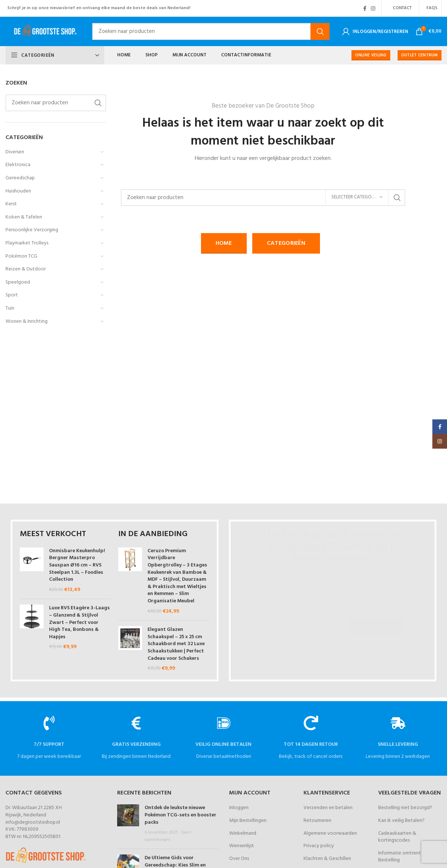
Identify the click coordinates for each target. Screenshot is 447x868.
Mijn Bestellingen (248, 821)
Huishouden (18, 191)
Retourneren (317, 821)
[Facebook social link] (365, 8)
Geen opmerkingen (168, 836)
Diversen (15, 152)
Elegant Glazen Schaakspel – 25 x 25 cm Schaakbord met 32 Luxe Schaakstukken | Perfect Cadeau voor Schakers (176, 644)
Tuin (10, 308)
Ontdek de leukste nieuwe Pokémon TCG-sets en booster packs (180, 815)
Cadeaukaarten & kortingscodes (397, 837)
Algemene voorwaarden (330, 833)
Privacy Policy (385, 600)
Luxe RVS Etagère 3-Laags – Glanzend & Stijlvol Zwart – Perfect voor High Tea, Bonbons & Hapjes (79, 622)
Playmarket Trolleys (27, 243)
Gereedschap (20, 178)
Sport (12, 295)
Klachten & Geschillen (327, 859)
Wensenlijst (242, 846)
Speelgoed (18, 282)
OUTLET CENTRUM (420, 55)
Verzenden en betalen (328, 808)
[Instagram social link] (373, 8)
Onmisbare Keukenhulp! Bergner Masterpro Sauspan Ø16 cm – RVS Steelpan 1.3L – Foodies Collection (77, 565)
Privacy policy (319, 846)
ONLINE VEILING (371, 55)
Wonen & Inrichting (27, 321)
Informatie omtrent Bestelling (400, 857)
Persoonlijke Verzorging (32, 230)
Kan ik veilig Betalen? (401, 821)
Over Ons (239, 859)
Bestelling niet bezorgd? (405, 808)
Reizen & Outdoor (26, 269)
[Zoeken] (211, 31)
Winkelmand (243, 833)
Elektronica (18, 165)
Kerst (11, 204)
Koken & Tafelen (24, 217)
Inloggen (239, 808)
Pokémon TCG (21, 256)
